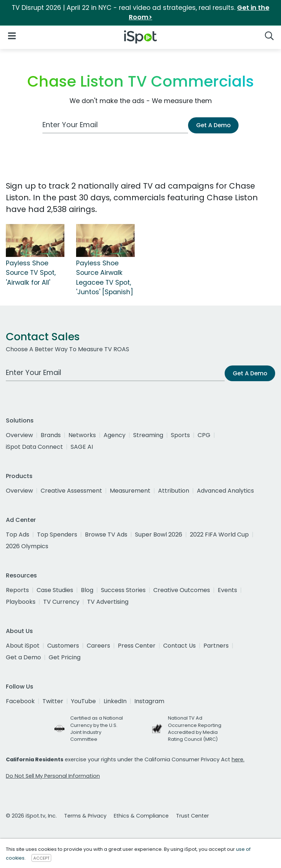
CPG (204, 435)
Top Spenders (57, 535)
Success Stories (123, 590)
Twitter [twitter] (53, 701)
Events (227, 590)
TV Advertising (108, 602)
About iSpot (23, 646)
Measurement (130, 491)
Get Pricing (65, 657)
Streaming (148, 435)
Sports (180, 435)
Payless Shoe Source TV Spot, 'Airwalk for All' (31, 273)
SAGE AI (82, 447)
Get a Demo (23, 657)
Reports (17, 590)
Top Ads (18, 535)
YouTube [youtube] (83, 701)
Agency (115, 435)
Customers (63, 646)
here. (238, 759)
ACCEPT (41, 858)
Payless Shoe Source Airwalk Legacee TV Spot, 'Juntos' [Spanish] (105, 278)
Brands (51, 435)
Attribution (174, 491)
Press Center (137, 646)
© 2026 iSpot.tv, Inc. (31, 816)
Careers (98, 646)
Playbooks (21, 602)
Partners (216, 646)
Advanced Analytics (225, 491)
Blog (87, 590)
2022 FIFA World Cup (219, 535)
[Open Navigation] (12, 36)
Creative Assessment (71, 491)
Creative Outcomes (182, 590)
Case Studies (55, 590)
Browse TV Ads (106, 535)
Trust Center (192, 816)
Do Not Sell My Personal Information (53, 776)
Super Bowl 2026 (159, 535)
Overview (19, 435)
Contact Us (179, 646)
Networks (82, 435)
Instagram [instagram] (149, 701)
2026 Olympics (27, 546)
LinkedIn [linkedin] (115, 701)
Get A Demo (213, 125)
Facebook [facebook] (20, 701)
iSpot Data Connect (34, 447)
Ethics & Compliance (141, 816)
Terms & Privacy (85, 816)
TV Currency (61, 602)
